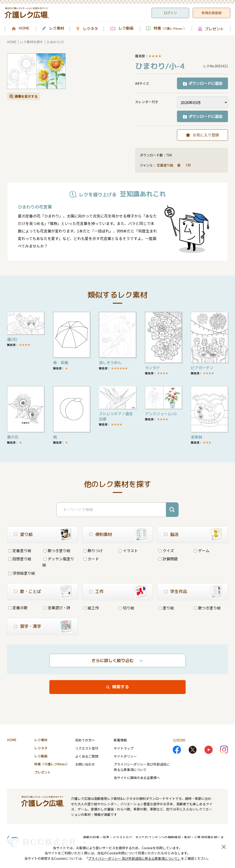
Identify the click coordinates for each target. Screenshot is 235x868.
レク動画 (126, 28)
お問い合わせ (85, 764)
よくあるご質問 (87, 756)
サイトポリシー (125, 756)
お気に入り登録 (206, 135)
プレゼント (214, 29)
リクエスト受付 (87, 748)
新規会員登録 (211, 13)
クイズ (166, 550)
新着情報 (120, 740)
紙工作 (91, 608)
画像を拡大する (26, 96)
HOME (24, 28)
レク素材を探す (31, 42)
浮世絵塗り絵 (22, 573)
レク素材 (57, 28)
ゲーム (202, 550)
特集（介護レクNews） (52, 764)
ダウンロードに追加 (205, 83)
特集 (170, 28)
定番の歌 (18, 608)
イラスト (128, 550)
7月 (189, 165)
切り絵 (126, 608)
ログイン (170, 13)
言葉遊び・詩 (57, 608)
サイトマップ (124, 748)
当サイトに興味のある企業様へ (137, 778)
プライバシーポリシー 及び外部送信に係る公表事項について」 (135, 858)
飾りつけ (93, 550)
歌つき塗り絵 (57, 550)
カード (91, 559)
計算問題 (168, 559)
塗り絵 (166, 608)
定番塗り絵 (165, 165)
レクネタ (90, 29)
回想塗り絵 (20, 559)
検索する (121, 687)
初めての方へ (85, 740)
